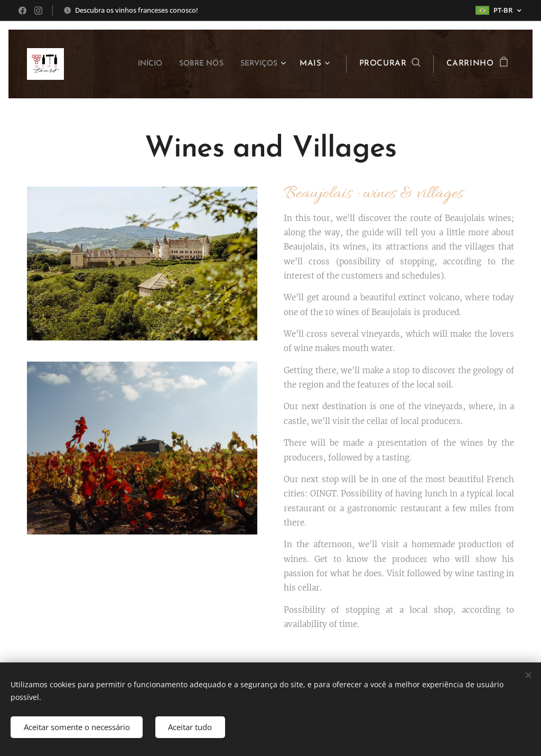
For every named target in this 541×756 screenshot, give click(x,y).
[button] (390, 64)
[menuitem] (137, 64)
